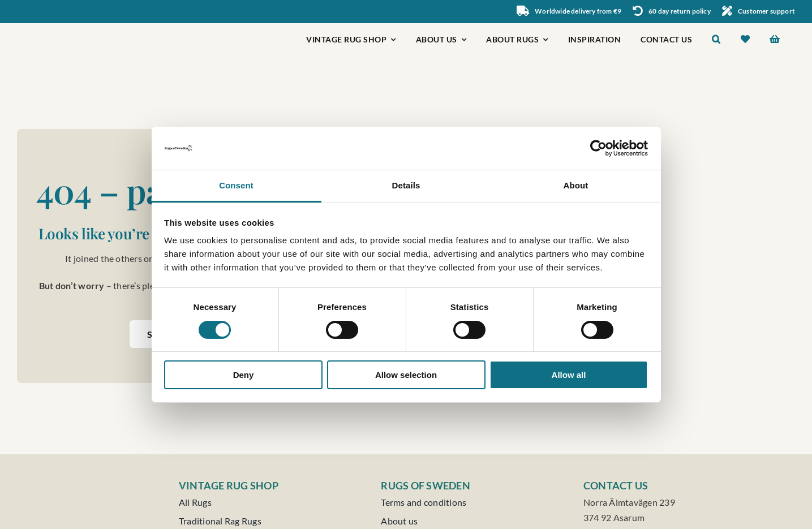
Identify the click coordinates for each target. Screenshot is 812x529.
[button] (716, 40)
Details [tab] (406, 185)
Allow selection (406, 375)
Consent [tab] (236, 185)
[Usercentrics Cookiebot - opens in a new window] (598, 148)
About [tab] (576, 185)
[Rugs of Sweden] (69, 27)
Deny (244, 375)
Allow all (569, 375)
